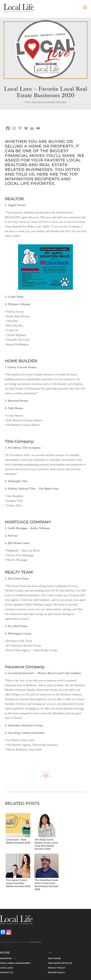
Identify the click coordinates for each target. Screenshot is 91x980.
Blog (41, 102)
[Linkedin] (32, 128)
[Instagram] (14, 128)
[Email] (38, 128)
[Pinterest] (20, 128)
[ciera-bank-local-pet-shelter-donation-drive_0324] (45, 289)
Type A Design (36, 942)
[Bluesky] (26, 128)
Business (50, 102)
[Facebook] (8, 128)
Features (61, 102)
